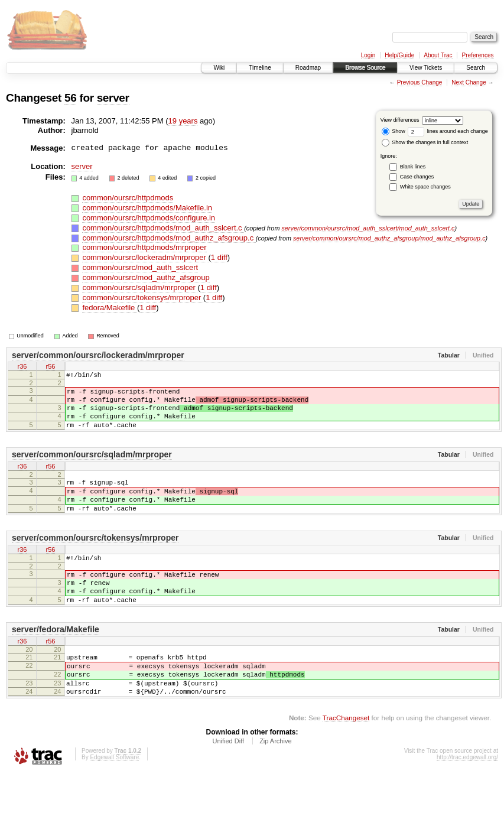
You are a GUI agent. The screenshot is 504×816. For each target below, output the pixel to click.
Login (368, 55)
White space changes (425, 187)
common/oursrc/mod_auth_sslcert (140, 267)
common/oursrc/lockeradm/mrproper (145, 257)
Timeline (260, 68)
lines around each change (448, 131)
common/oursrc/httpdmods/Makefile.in (147, 208)
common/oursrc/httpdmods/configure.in (149, 218)
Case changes (417, 177)
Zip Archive (275, 784)
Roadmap (308, 68)
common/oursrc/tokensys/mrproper (142, 298)
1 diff (219, 257)
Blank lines (413, 167)
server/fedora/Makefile (56, 661)
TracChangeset (346, 760)
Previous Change (420, 82)
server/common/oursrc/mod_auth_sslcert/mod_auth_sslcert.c (368, 228)
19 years (183, 121)
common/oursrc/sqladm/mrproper (140, 287)
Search (476, 68)
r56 (51, 368)
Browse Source (365, 68)
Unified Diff (228, 784)
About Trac (438, 55)
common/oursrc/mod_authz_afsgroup (146, 277)
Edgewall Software (114, 800)
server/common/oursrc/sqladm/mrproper (92, 467)
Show (394, 131)
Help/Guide (399, 55)
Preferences (478, 55)
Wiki (219, 68)
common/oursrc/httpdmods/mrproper (144, 247)
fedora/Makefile (110, 308)
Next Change (469, 82)
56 (70, 98)
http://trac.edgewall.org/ (467, 800)
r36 (22, 368)
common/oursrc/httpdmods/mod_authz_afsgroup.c (169, 238)
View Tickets (426, 68)
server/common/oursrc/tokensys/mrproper (95, 559)
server (113, 98)
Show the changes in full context (425, 142)
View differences (400, 120)
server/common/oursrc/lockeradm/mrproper (98, 355)
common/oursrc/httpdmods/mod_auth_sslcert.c (163, 228)
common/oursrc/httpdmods (128, 198)
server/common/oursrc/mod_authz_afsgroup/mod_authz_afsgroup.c (389, 238)
